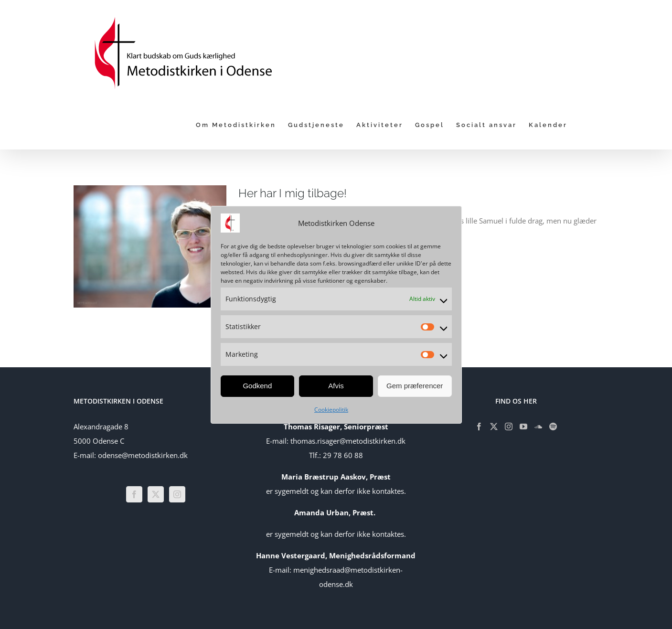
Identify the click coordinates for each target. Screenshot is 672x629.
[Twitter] (156, 494)
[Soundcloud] (538, 426)
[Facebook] (134, 494)
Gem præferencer (415, 386)
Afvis (336, 386)
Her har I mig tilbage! (293, 193)
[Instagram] (177, 494)
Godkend (257, 386)
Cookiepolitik (331, 410)
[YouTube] (523, 426)
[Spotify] (553, 426)
